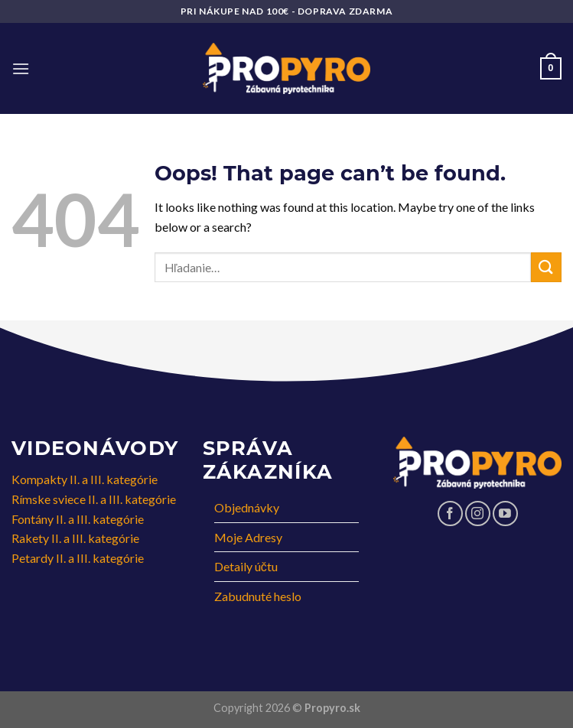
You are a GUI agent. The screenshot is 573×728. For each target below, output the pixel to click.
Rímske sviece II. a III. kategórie (94, 499)
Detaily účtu (246, 566)
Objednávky (247, 507)
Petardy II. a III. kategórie (78, 558)
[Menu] (21, 68)
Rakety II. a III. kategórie (75, 538)
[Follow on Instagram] (478, 513)
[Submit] (546, 267)
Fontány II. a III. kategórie (78, 519)
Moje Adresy (248, 537)
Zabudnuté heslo (258, 596)
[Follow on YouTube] (505, 513)
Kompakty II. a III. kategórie (85, 479)
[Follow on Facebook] (450, 513)
